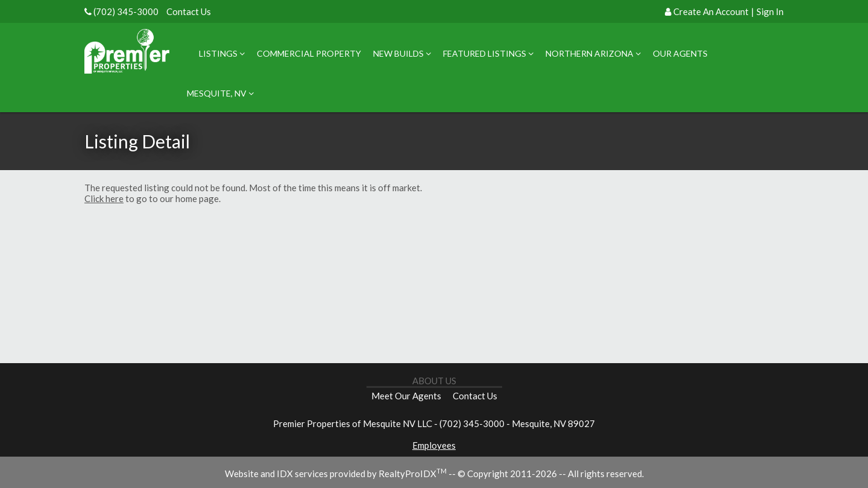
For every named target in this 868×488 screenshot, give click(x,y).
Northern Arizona (593, 53)
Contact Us (189, 11)
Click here (104, 198)
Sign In (770, 11)
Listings (222, 53)
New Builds (402, 53)
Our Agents (680, 53)
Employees (434, 445)
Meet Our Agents (406, 396)
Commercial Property (309, 53)
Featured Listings (488, 53)
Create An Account (711, 11)
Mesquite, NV (220, 93)
